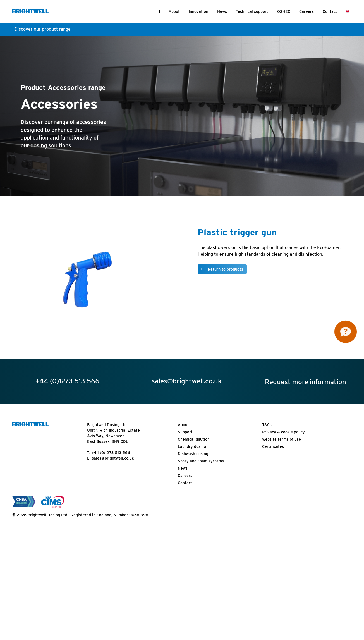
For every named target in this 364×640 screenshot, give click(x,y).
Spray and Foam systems (201, 461)
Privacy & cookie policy (283, 432)
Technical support (252, 11)
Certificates (273, 446)
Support (185, 432)
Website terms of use (282, 439)
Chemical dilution (194, 439)
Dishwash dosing (193, 454)
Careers (306, 11)
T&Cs (267, 425)
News (222, 11)
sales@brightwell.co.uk (113, 458)
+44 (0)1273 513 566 (111, 453)
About (174, 11)
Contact (330, 11)
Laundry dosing (192, 446)
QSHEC (284, 11)
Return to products (226, 269)
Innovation (198, 11)
